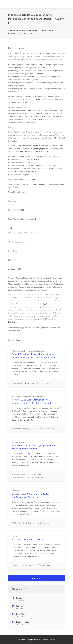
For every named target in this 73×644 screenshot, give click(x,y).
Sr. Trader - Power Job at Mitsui (28, 540)
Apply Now (37, 578)
